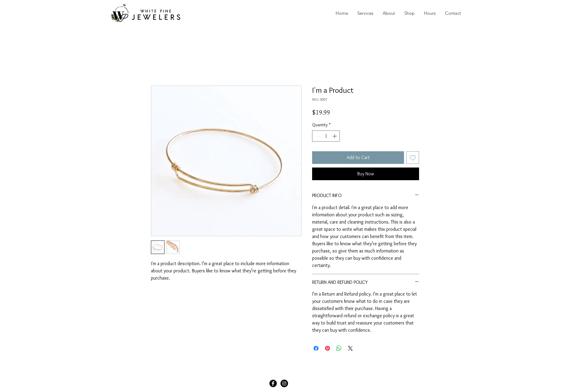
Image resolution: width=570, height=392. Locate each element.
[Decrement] (317, 136)
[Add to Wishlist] (413, 158)
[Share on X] (350, 348)
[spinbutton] (326, 136)
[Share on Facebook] (316, 348)
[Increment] (335, 136)
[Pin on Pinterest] (327, 348)
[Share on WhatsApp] (339, 348)
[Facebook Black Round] (273, 383)
